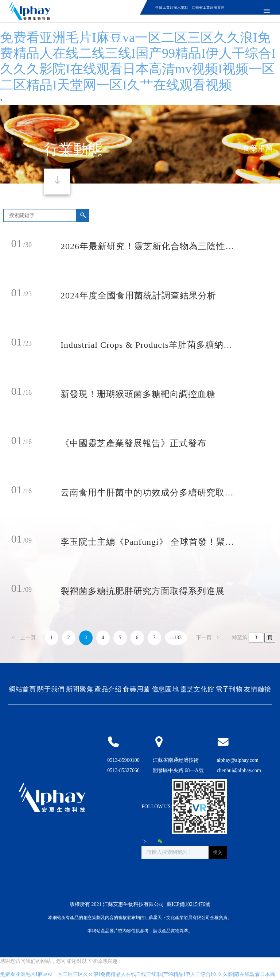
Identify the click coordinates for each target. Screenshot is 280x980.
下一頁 (204, 638)
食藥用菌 (258, 148)
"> (152, 842)
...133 (176, 638)
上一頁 (28, 638)
